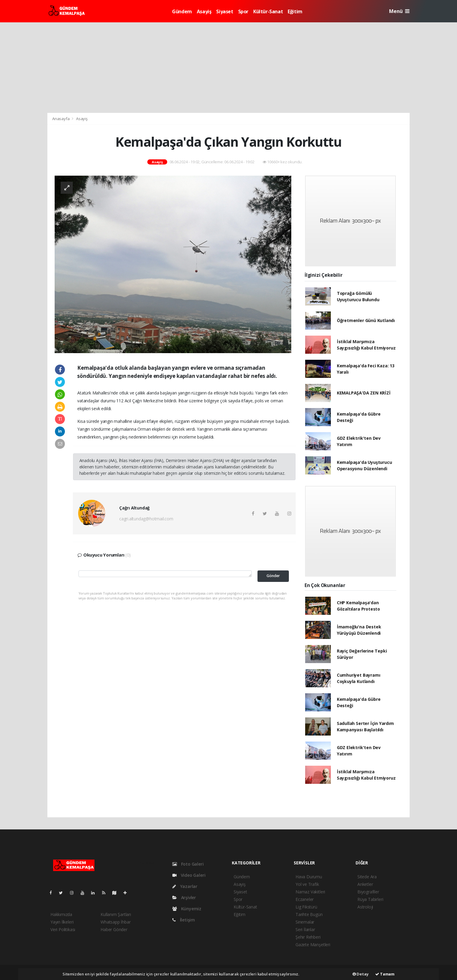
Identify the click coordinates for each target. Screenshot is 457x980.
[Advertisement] (228, 68)
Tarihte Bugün (309, 914)
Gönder (273, 576)
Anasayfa (61, 119)
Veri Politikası (63, 929)
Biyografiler (368, 892)
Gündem (182, 11)
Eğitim (295, 11)
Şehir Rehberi (308, 937)
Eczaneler (305, 899)
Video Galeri (189, 875)
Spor (243, 11)
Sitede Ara (367, 877)
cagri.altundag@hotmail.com (146, 519)
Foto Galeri (188, 864)
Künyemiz (187, 909)
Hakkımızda (61, 914)
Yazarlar (185, 886)
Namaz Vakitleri (310, 892)
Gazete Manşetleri (313, 945)
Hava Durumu (309, 877)
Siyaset (225, 11)
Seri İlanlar (305, 929)
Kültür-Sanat (268, 11)
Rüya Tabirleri (370, 899)
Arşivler (184, 897)
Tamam (385, 974)
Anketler (365, 884)
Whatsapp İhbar (115, 922)
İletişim (184, 920)
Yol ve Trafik (307, 884)
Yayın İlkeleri (62, 922)
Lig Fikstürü (306, 907)
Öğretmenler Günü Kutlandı (366, 320)
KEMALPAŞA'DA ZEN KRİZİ (364, 393)
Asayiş (204, 11)
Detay (361, 974)
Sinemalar (305, 922)
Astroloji (365, 907)
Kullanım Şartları (116, 914)
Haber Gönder (114, 929)
